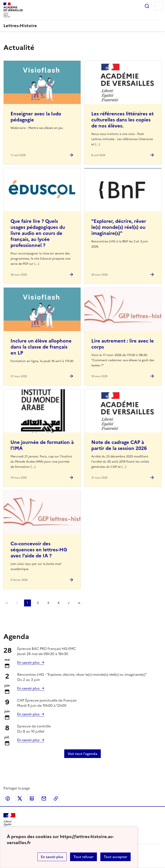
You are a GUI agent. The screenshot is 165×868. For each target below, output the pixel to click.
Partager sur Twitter (20, 798)
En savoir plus (52, 857)
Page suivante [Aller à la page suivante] (69, 603)
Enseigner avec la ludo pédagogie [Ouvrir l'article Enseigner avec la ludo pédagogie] (36, 117)
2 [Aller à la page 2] (38, 603)
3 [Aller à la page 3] (48, 603)
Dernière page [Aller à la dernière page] (79, 603)
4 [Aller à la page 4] (58, 603)
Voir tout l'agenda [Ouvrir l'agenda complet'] (82, 754)
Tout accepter (115, 857)
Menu (159, 6)
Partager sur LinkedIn (32, 798)
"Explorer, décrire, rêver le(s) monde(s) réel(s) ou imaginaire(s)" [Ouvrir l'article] (119, 227)
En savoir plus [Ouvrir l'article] (28, 688)
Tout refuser (83, 857)
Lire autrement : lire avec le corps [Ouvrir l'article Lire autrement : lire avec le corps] (123, 344)
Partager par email (44, 798)
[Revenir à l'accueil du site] (9, 821)
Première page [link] (7, 603)
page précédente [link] (17, 603)
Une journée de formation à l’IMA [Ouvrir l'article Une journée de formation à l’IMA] (42, 445)
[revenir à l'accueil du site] (82, 26)
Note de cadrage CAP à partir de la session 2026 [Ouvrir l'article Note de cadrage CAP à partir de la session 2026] (119, 445)
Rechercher (147, 6)
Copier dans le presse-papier (56, 798)
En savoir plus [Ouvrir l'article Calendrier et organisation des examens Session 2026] (28, 662)
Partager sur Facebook (8, 798)
